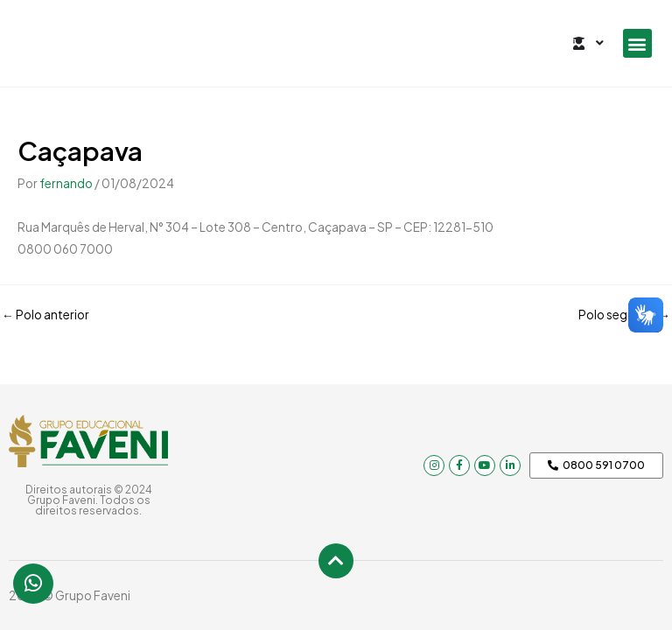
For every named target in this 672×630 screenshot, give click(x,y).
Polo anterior (45, 315)
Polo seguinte (624, 315)
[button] (637, 43)
